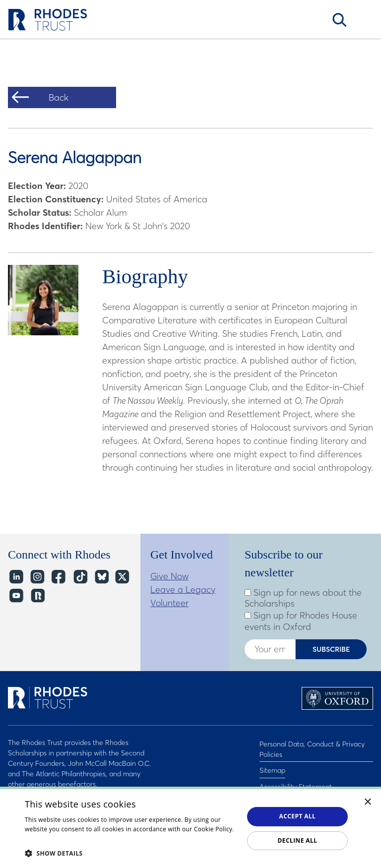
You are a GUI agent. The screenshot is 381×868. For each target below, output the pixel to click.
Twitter (122, 577)
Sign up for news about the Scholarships (303, 598)
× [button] (368, 802)
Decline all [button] (298, 840)
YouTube (16, 596)
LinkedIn (16, 577)
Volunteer (169, 603)
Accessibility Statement (296, 779)
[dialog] (190, 827)
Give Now (169, 576)
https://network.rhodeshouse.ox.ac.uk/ (37, 596)
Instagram (37, 577)
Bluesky (101, 577)
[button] (131, 853)
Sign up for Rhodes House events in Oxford (301, 621)
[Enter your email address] (270, 649)
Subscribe (331, 649)
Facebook (58, 577)
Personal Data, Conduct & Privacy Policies (312, 748)
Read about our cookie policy (67, 839)
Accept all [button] (298, 816)
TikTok (80, 577)
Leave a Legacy (183, 589)
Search (339, 20)
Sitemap (272, 766)
